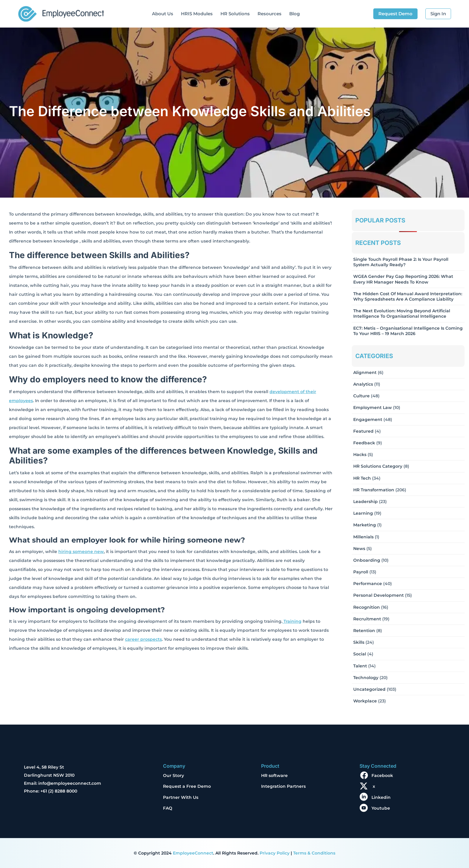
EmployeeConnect (193, 853)
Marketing (365, 525)
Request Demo (395, 14)
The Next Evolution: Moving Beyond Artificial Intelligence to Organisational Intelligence (402, 313)
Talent (360, 666)
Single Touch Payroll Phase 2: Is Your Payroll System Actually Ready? (401, 262)
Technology (366, 678)
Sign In (438, 14)
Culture (361, 396)
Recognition (367, 607)
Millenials (363, 537)
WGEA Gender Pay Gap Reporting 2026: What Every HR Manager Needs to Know (403, 279)
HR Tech (362, 478)
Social (360, 654)
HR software (274, 775)
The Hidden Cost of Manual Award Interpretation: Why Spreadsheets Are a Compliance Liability (408, 296)
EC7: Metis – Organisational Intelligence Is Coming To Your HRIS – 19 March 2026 (408, 331)
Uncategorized (369, 689)
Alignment (365, 372)
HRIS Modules (197, 14)
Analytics (363, 384)
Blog (294, 14)
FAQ (168, 808)
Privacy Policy (275, 853)
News (359, 549)
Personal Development (379, 595)
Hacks (360, 455)
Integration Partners (283, 786)
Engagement (368, 419)
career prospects (143, 639)
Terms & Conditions (314, 853)
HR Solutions (235, 14)
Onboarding (367, 560)
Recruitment (367, 619)
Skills (359, 642)
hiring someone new (81, 552)
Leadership (366, 502)
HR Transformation (374, 490)
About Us (163, 14)
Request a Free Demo (187, 786)
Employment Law (373, 408)
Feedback (364, 443)
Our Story (173, 775)
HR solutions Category (378, 466)
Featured (363, 431)
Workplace (365, 701)
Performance (368, 584)
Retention (364, 631)
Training (292, 621)
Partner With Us (181, 797)
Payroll (361, 572)
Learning (363, 513)
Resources (269, 14)
